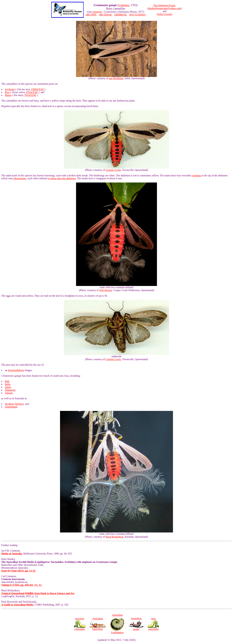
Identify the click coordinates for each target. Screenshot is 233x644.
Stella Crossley (165, 14)
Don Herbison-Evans (164, 5)
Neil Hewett (106, 290)
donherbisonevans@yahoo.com (165, 8)
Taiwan (9, 393)
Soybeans (10, 89)
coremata (196, 175)
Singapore (10, 390)
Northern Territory (14, 404)
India (8, 384)
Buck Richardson (114, 537)
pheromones (20, 178)
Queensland (11, 407)
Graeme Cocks (113, 170)
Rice (7, 92)
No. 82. (22, 585)
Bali (7, 381)
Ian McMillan (116, 78)
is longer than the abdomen (62, 178)
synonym (97, 12)
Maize (8, 95)
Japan (8, 387)
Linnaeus (124, 5)
